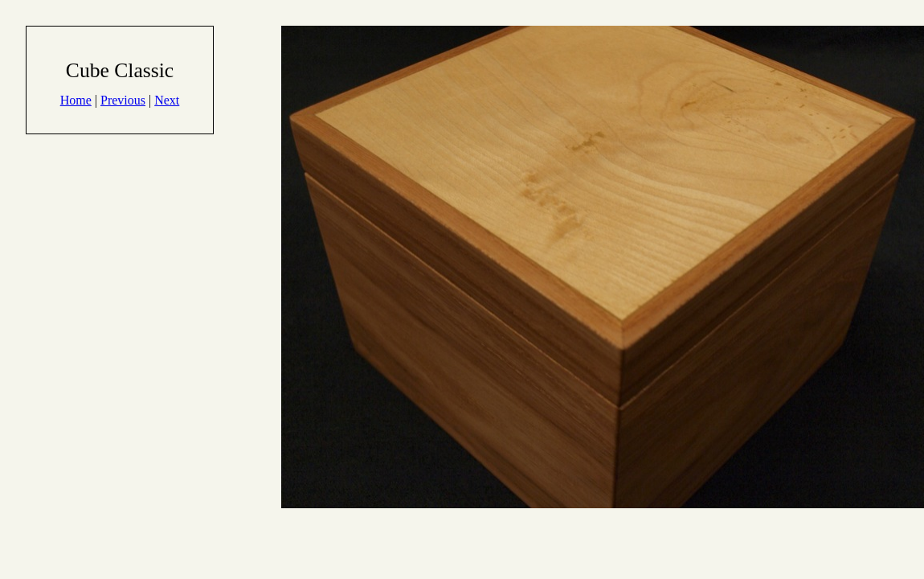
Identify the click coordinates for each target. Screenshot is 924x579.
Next (167, 100)
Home (76, 100)
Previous (123, 100)
